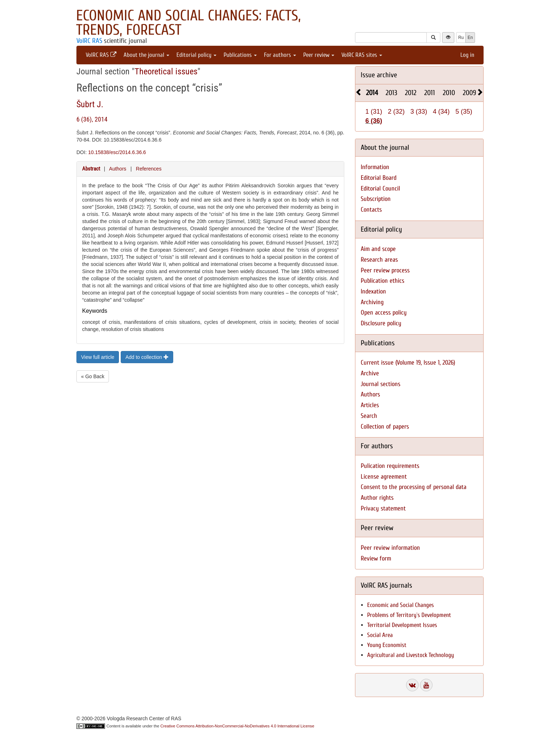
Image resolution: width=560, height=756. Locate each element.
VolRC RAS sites (362, 55)
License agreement (384, 477)
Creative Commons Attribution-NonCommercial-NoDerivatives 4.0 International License (237, 726)
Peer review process (385, 270)
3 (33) (419, 112)
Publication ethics (382, 281)
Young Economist (387, 645)
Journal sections (381, 384)
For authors (280, 55)
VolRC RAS (89, 41)
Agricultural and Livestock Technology (411, 655)
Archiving (372, 302)
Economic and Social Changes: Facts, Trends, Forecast (188, 23)
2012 (411, 93)
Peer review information (390, 548)
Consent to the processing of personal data (414, 487)
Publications (240, 55)
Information (375, 167)
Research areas (379, 260)
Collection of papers (385, 427)
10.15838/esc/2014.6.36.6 (117, 152)
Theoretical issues (166, 71)
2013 (391, 93)
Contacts (371, 210)
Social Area (380, 635)
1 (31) (374, 112)
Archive (370, 373)
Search (369, 416)
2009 (469, 93)
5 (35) (464, 112)
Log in (467, 55)
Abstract (91, 169)
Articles (370, 405)
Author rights (377, 498)
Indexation (373, 291)
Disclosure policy (381, 323)
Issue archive (379, 75)
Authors (117, 169)
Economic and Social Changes (401, 605)
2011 (430, 93)
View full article (98, 357)
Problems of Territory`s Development (409, 615)
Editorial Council (380, 189)
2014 (372, 93)
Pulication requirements (390, 466)
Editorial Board (379, 178)
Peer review (319, 55)
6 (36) (374, 121)
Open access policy (384, 313)
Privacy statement (383, 508)
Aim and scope (378, 249)
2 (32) (396, 112)
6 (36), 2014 (92, 119)
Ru (461, 38)
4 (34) (441, 112)
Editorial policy (196, 55)
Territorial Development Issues (402, 625)
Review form (376, 559)
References (149, 169)
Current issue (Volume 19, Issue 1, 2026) (408, 363)
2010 (449, 93)
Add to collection (147, 357)
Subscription (376, 199)
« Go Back (93, 376)
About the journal (146, 55)
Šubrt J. (90, 104)
